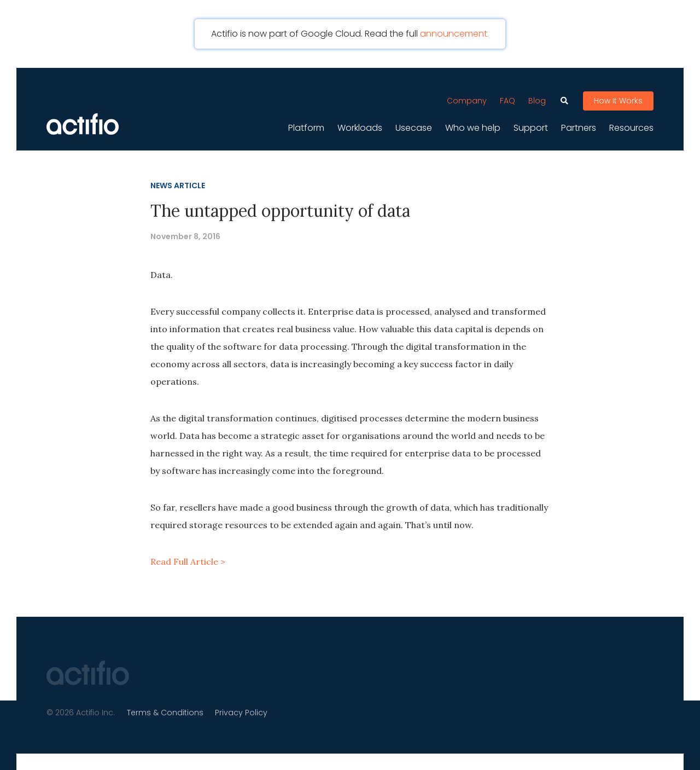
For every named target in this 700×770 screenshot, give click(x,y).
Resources (631, 126)
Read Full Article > (188, 560)
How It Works (618, 99)
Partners (579, 126)
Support (531, 126)
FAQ (507, 99)
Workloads (360, 126)
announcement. (454, 34)
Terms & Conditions (166, 711)
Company (467, 99)
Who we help (473, 126)
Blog (537, 99)
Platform (306, 126)
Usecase (414, 126)
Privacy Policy (244, 711)
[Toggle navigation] (304, 79)
